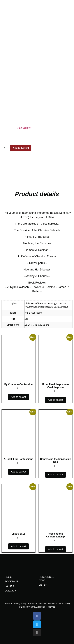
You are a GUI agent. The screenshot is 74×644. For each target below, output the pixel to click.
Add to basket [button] (19, 397)
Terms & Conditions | (38, 604)
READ (42, 580)
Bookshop (12, 582)
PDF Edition (24, 128)
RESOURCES (46, 577)
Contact (10, 591)
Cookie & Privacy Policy (15, 604)
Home (8, 577)
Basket (9, 586)
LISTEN (43, 585)
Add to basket (21, 148)
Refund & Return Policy (59, 604)
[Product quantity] (6, 148)
